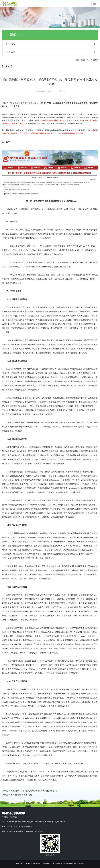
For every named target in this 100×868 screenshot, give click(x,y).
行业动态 (51, 44)
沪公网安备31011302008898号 (73, 863)
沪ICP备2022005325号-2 (51, 863)
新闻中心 (85, 60)
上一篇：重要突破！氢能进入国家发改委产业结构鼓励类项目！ (32, 791)
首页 (77, 60)
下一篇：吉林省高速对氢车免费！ (18, 795)
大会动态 (51, 52)
